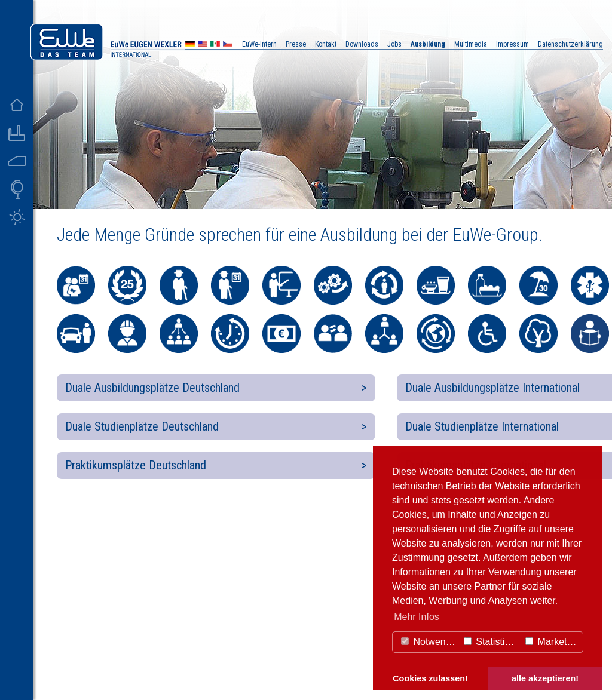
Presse (296, 44)
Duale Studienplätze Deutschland (142, 426)
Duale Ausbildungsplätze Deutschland (152, 388)
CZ (228, 45)
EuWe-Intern (259, 44)
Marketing (553, 642)
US (203, 45)
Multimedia (471, 44)
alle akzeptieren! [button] (545, 678)
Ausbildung (428, 44)
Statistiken (492, 642)
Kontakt (326, 44)
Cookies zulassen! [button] (430, 678)
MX (215, 45)
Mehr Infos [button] (417, 617)
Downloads (362, 44)
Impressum (512, 44)
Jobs (394, 44)
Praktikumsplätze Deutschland (136, 465)
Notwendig (430, 642)
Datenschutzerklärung (570, 44)
